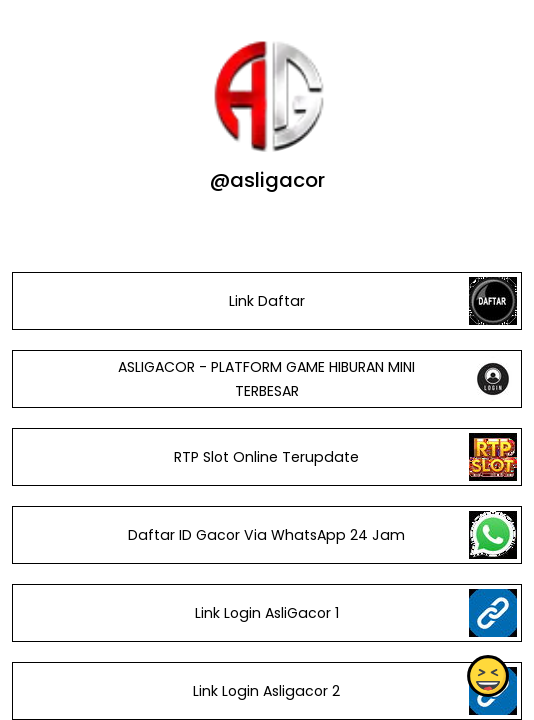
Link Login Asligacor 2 (266, 691)
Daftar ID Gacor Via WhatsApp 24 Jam (266, 535)
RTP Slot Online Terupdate (266, 457)
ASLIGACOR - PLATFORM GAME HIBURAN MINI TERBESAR (266, 379)
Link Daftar (267, 301)
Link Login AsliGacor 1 (267, 613)
